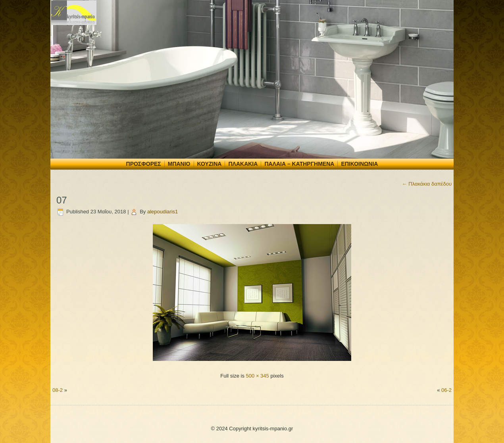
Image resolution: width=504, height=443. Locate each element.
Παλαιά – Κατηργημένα (299, 164)
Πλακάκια (243, 164)
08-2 (58, 390)
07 (62, 200)
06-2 (446, 390)
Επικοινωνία (359, 164)
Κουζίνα (210, 164)
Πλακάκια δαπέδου (427, 184)
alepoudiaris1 (163, 212)
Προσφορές (144, 164)
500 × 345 (258, 376)
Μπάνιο (179, 164)
